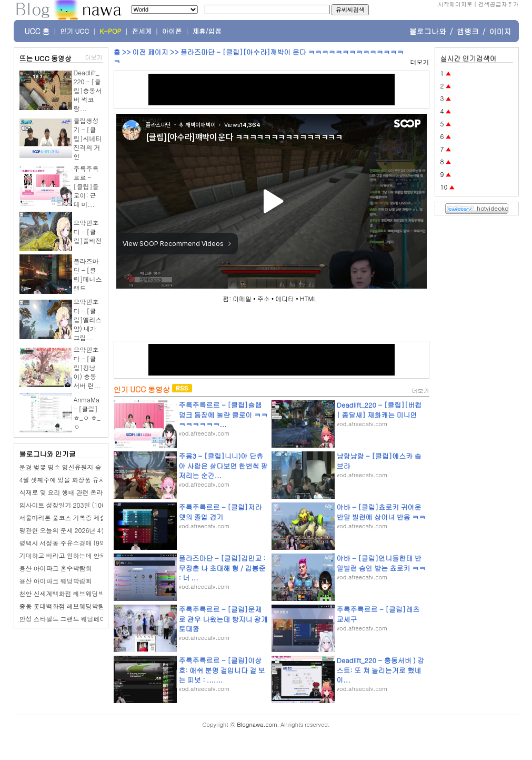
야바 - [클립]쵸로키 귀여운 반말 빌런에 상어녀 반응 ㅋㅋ (381, 512)
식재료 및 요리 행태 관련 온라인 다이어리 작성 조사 (92, 492)
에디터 (285, 298)
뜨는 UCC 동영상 (46, 58)
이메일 (242, 298)
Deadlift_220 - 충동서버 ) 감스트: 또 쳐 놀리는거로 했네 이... (381, 670)
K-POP (110, 31)
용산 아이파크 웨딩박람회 (56, 581)
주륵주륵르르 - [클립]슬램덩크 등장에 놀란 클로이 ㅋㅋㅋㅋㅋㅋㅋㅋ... (223, 414)
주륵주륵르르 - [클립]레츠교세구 (378, 614)
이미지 (500, 31)
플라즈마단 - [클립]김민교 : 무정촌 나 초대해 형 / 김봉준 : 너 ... (222, 567)
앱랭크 (468, 31)
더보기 (94, 57)
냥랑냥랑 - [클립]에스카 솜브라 (379, 461)
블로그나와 (428, 31)
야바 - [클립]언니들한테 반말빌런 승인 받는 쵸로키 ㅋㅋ (381, 563)
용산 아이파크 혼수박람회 (56, 568)
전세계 (142, 31)
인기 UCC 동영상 (142, 389)
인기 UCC (74, 31)
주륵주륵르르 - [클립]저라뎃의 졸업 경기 (220, 512)
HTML (308, 298)
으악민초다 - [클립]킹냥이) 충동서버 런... (88, 367)
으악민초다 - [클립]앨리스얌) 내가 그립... (88, 319)
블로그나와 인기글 (48, 454)
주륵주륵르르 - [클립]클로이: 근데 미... (86, 186)
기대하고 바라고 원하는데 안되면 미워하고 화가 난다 (94, 555)
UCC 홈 (37, 31)
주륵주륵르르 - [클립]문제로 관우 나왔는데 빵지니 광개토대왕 (223, 619)
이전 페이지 (150, 52)
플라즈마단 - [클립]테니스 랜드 (88, 274)
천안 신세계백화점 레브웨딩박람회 (68, 593)
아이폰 (172, 31)
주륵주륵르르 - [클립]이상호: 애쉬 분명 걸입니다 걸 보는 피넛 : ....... (222, 670)
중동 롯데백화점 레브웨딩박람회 (65, 606)
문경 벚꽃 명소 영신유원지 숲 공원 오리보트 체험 (88, 467)
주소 (264, 298)
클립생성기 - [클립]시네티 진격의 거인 (88, 138)
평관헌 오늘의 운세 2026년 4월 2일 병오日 (79, 530)
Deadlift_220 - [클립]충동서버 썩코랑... (88, 90)
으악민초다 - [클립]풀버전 (88, 231)
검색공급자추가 (499, 4)
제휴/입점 (207, 31)
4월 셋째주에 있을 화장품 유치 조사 (69, 480)
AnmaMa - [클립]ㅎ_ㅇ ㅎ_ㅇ (87, 413)
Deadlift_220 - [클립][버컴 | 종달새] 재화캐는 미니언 (379, 409)
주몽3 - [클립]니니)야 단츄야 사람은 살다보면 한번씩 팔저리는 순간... (223, 465)
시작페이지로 (455, 4)
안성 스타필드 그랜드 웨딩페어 (63, 619)
